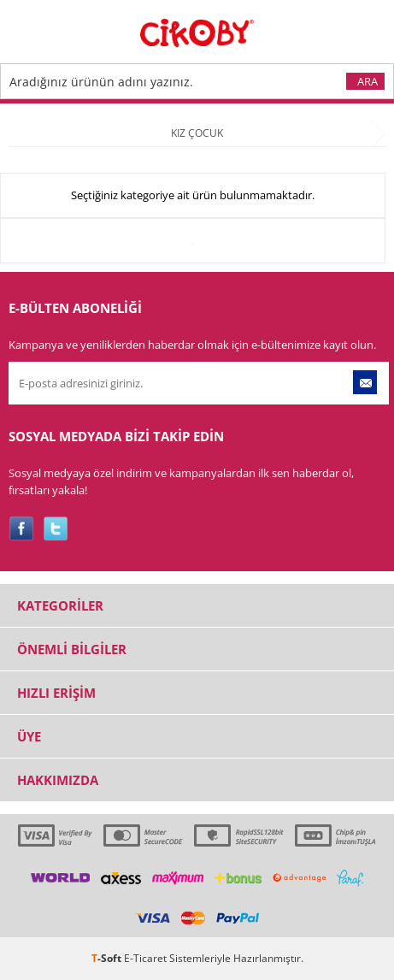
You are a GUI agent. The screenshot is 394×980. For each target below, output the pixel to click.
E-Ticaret (145, 958)
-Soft (108, 958)
